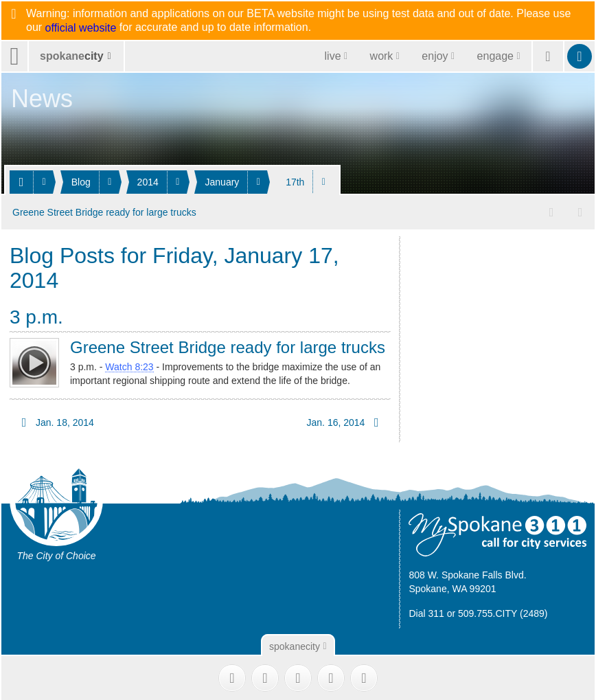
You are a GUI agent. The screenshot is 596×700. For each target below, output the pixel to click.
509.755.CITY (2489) (503, 611)
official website (81, 28)
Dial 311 (426, 611)
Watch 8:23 (129, 365)
